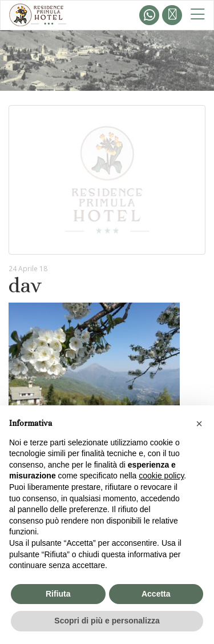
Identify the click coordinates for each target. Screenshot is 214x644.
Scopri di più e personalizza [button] (107, 621)
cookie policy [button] (161, 476)
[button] (199, 424)
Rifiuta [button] (58, 594)
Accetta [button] (156, 594)
